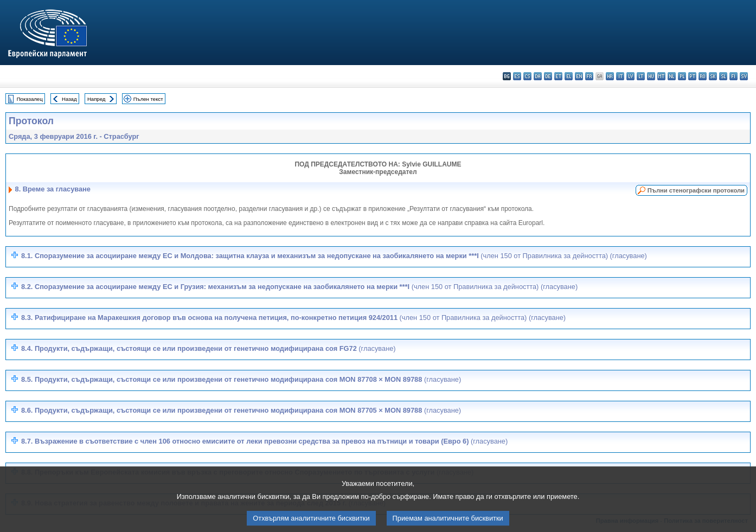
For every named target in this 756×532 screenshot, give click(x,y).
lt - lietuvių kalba (641, 76)
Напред (97, 99)
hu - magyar (651, 76)
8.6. (241, 410)
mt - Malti (661, 76)
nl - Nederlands (672, 76)
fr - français (589, 76)
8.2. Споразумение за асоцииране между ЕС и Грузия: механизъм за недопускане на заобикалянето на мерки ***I (299, 287)
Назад (69, 99)
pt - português (692, 76)
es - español (517, 76)
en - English (579, 76)
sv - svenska (744, 76)
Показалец (30, 99)
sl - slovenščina (723, 76)
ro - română (703, 76)
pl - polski (682, 76)
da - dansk (538, 76)
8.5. (241, 379)
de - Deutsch (548, 76)
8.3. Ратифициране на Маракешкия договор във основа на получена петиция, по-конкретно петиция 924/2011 (293, 318)
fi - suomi (733, 76)
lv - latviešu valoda (630, 76)
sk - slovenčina (713, 76)
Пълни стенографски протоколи (696, 190)
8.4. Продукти (209, 348)
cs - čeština (527, 76)
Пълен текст (148, 99)
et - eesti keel (558, 76)
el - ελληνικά (569, 76)
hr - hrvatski (610, 76)
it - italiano (620, 76)
